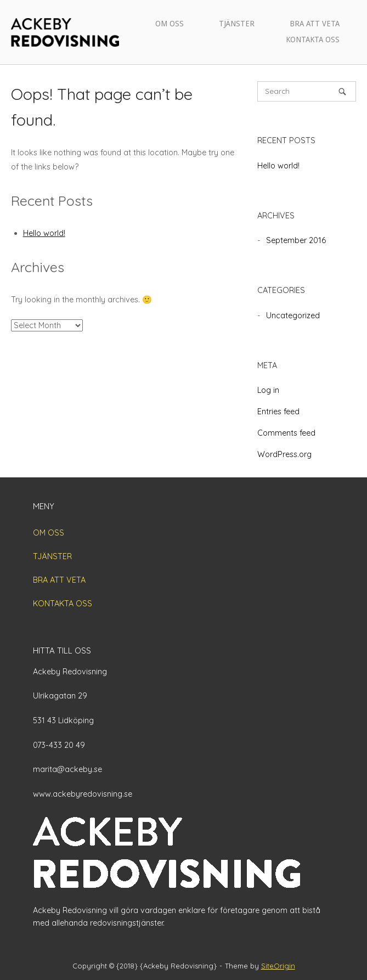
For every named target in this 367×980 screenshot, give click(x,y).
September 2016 (296, 240)
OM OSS (170, 24)
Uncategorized (293, 316)
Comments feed (286, 433)
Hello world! (44, 233)
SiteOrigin (278, 966)
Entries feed (278, 412)
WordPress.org (284, 454)
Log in (268, 390)
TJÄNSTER (237, 24)
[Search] (342, 91)
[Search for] (307, 91)
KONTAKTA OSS (313, 40)
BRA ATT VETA (315, 24)
